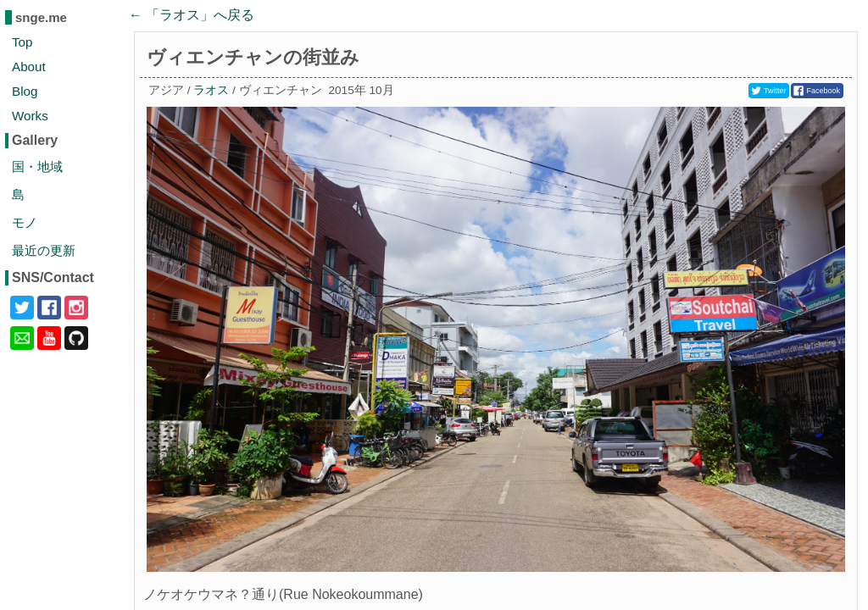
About (29, 67)
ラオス (211, 90)
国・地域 (37, 166)
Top (22, 42)
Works (30, 116)
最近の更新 (44, 250)
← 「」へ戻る (192, 15)
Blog (25, 91)
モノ (25, 222)
